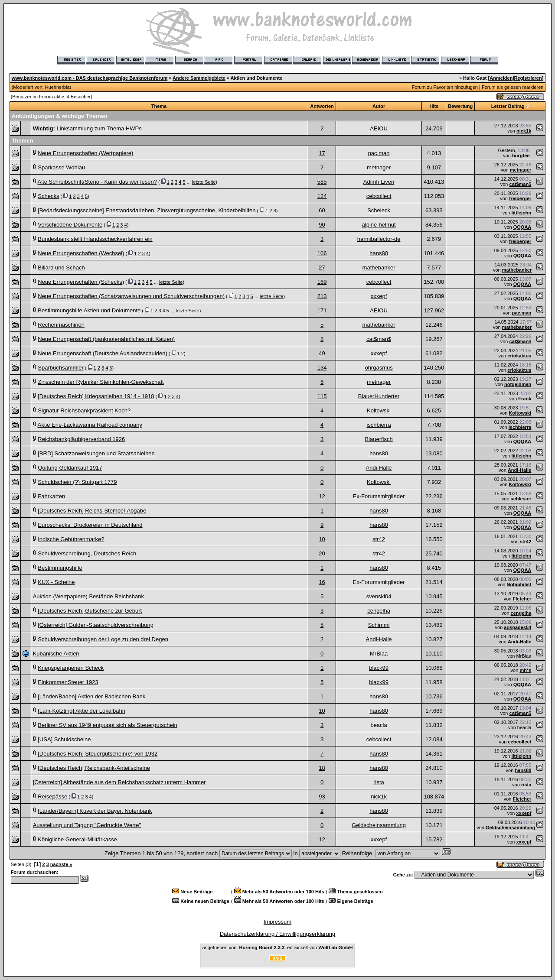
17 (322, 153)
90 (322, 225)
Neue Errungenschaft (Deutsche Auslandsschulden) (102, 353)
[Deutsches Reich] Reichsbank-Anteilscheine (94, 768)
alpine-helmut (379, 225)
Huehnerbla (57, 87)
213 (322, 296)
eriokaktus (519, 356)
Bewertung (460, 106)
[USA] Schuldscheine (64, 739)
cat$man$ (521, 184)
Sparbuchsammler (61, 368)
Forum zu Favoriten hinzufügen (445, 87)
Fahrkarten (51, 496)
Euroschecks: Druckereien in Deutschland (90, 525)
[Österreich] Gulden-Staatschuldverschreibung (96, 625)
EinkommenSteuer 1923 (68, 682)
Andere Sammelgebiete (199, 78)
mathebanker (379, 268)
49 (322, 353)
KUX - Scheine (56, 582)
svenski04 (379, 596)
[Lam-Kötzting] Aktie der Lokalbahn (82, 711)
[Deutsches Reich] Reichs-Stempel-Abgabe (92, 511)
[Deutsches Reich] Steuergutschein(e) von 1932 (98, 754)
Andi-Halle (379, 468)
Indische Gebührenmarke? (71, 539)
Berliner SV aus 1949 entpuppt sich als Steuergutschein (108, 725)
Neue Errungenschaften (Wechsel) (81, 253)
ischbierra (379, 425)
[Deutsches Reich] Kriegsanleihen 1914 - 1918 (96, 396)
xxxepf (379, 296)
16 (322, 582)
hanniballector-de (379, 239)
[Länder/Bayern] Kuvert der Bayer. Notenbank (95, 811)
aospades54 (517, 627)
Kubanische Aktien (56, 654)
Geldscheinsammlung (379, 825)
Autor (379, 106)
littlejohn (521, 213)
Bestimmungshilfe (60, 568)
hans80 (379, 253)
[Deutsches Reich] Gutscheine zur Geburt (90, 611)
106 (322, 253)
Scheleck (379, 210)
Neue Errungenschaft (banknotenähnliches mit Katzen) (106, 339)
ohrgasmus (379, 368)
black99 (379, 668)
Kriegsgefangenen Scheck (71, 668)
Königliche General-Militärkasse (77, 839)
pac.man (379, 153)
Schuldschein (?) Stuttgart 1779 (77, 482)
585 (322, 182)
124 (322, 196)
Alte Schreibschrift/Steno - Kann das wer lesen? (97, 182)
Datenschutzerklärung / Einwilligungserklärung (278, 934)
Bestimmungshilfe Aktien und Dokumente (89, 310)
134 (322, 368)
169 (322, 282)
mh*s (525, 670)
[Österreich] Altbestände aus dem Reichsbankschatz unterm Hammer (119, 782)
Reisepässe (52, 797)
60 (322, 210)
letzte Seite (204, 182)
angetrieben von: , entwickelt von (277, 948)
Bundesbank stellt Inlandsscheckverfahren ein (95, 239)
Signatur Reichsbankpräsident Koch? (84, 410)
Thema (159, 106)
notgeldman (518, 384)
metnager (379, 167)
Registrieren (528, 78)
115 (322, 396)
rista (379, 782)
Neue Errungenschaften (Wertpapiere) (85, 153)
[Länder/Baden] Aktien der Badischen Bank (91, 696)
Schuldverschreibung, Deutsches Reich (87, 553)
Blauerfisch (379, 439)
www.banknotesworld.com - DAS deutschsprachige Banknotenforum (90, 78)
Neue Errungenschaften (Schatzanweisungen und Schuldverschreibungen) (131, 296)
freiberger (520, 198)
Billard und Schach (61, 268)
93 (322, 797)
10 (322, 539)
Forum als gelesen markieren (513, 87)
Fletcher (522, 599)
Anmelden (501, 78)
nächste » (61, 864)
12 (322, 496)
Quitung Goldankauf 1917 (70, 468)
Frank (525, 399)
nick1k (524, 131)
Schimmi (379, 625)
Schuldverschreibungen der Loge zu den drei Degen (103, 639)
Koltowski (379, 410)
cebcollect (379, 196)
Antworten (322, 106)
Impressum (277, 922)
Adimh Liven (379, 182)
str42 (379, 539)
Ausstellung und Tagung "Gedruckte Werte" (87, 825)
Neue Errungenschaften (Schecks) (81, 282)
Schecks (48, 196)
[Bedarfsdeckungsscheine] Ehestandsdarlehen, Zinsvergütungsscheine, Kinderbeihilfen (147, 210)
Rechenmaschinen (61, 325)
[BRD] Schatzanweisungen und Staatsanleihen (96, 453)
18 (322, 768)
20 (322, 553)
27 (322, 268)
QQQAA (522, 227)
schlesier (521, 499)
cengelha (379, 611)
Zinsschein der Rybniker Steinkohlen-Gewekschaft (101, 382)
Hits (434, 106)
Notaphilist (519, 584)
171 (322, 310)
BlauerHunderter (379, 396)
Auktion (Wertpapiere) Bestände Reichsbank (88, 596)
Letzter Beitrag (508, 106)
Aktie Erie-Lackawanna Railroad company (90, 425)
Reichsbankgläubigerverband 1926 (81, 439)
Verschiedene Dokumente (70, 225)
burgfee (521, 156)
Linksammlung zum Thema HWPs (99, 128)
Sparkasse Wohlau (61, 167)
